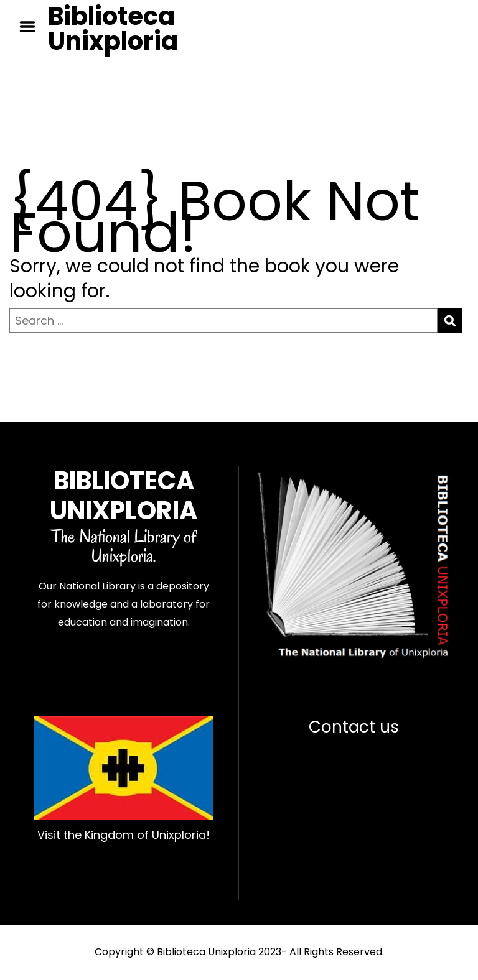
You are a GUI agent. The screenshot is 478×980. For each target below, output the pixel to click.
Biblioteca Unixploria (113, 29)
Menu (32, 27)
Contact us (354, 727)
